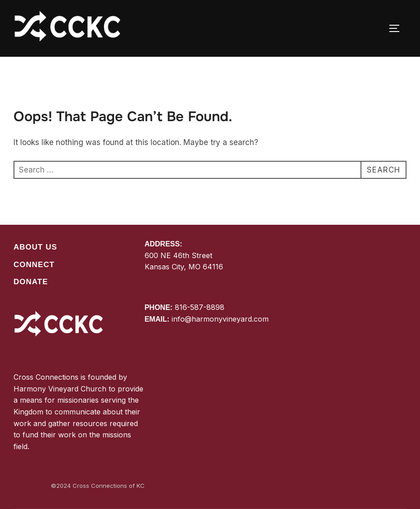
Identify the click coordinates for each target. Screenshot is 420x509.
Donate (31, 282)
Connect (34, 265)
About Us (35, 247)
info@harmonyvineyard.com (220, 319)
